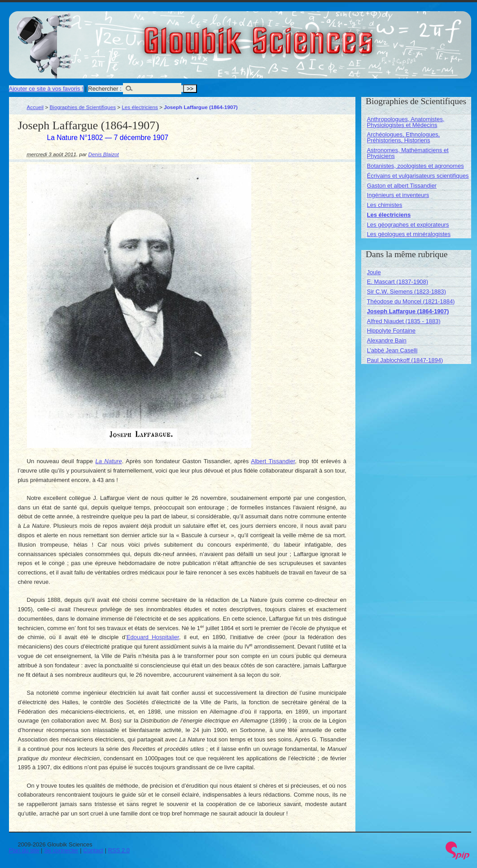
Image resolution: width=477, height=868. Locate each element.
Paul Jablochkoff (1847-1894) (405, 360)
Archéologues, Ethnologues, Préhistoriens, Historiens (404, 137)
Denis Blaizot (104, 154)
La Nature (109, 461)
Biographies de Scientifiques (83, 107)
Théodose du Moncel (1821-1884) (411, 301)
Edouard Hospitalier (153, 637)
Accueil (35, 107)
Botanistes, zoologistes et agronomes (416, 166)
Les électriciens (140, 107)
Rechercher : (105, 89)
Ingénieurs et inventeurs (398, 195)
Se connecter (61, 850)
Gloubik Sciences (309, 35)
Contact (93, 850)
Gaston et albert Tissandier (402, 186)
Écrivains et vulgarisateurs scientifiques (418, 176)
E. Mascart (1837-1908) (398, 282)
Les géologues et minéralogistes (409, 234)
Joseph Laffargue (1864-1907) (408, 311)
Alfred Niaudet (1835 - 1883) (404, 321)
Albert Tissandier (273, 461)
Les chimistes (385, 205)
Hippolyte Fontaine (391, 331)
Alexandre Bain (387, 340)
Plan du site (24, 850)
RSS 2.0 (119, 850)
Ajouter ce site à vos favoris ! (46, 89)
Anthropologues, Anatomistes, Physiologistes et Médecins (406, 122)
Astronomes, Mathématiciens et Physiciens (408, 153)
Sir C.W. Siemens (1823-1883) (407, 292)
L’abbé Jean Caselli (392, 350)
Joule (374, 272)
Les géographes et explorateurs (408, 225)
